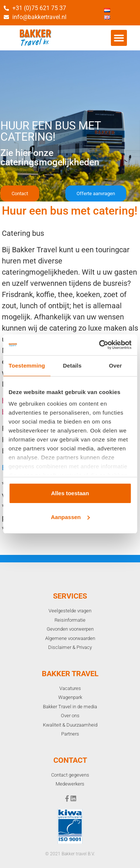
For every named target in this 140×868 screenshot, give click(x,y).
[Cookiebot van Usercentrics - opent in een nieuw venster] (100, 345)
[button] (119, 38)
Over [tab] (116, 366)
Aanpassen (70, 517)
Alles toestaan (70, 493)
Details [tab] (72, 366)
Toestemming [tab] (27, 366)
